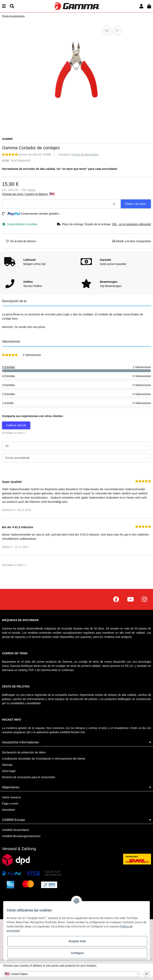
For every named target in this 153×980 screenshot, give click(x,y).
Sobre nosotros (11, 797)
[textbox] (72, 974)
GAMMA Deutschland (15, 830)
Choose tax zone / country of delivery (28, 194)
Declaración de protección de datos (24, 752)
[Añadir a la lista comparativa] (107, 31)
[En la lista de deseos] (117, 31)
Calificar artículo (16, 425)
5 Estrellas (8, 367)
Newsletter (9, 810)
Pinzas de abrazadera (85, 154)
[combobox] (72, 974)
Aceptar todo (77, 941)
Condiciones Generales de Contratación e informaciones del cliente (44, 759)
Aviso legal (9, 771)
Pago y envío (10, 804)
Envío (32, 190)
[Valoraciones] (10, 154)
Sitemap (7, 765)
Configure (77, 953)
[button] (141, 6)
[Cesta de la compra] (149, 6)
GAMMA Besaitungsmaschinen (21, 836)
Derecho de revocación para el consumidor (29, 777)
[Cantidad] (62, 204)
